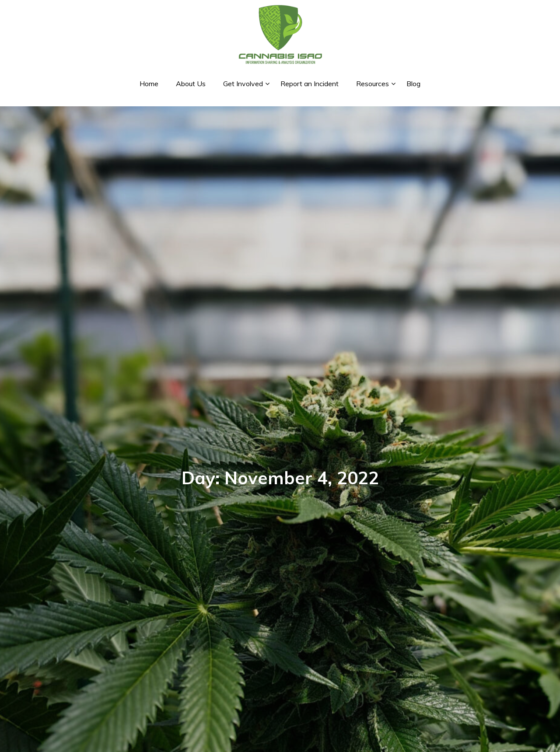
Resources (373, 84)
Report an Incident (310, 84)
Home (149, 84)
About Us (191, 84)
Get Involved (243, 84)
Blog (413, 84)
